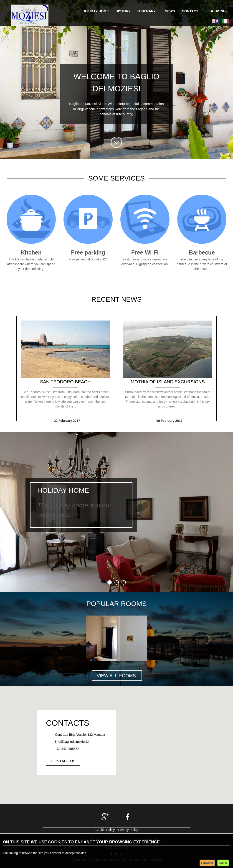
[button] (116, 745)
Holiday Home (96, 11)
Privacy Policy (128, 830)
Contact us (63, 761)
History (123, 11)
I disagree (207, 863)
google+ (105, 817)
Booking (218, 11)
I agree (223, 863)
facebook (128, 817)
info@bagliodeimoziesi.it (72, 742)
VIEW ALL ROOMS (117, 676)
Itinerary (147, 11)
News (170, 11)
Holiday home (63, 490)
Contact (190, 11)
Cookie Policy (105, 830)
